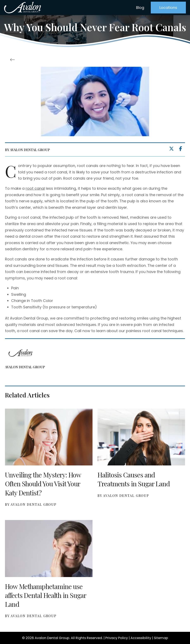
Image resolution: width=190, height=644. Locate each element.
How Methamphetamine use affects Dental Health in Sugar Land (46, 595)
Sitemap (161, 638)
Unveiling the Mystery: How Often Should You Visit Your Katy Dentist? (43, 484)
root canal (35, 188)
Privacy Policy (117, 638)
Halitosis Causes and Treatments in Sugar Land (134, 479)
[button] (168, 8)
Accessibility (141, 638)
